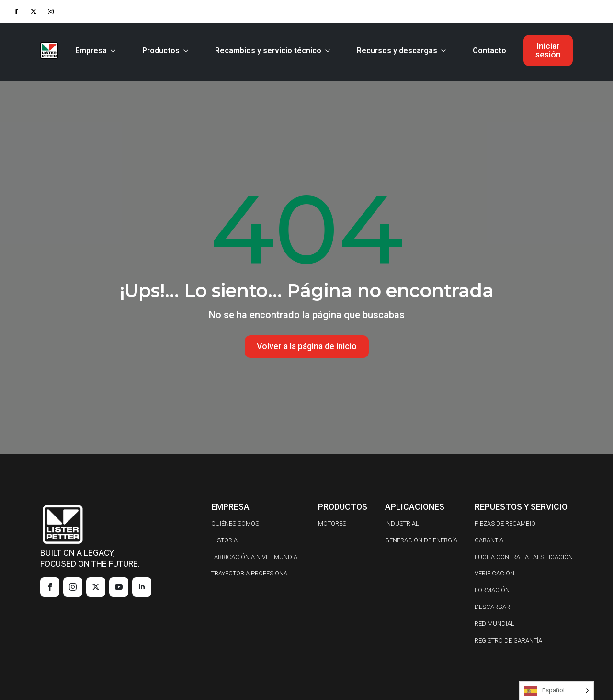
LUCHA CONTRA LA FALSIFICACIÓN (524, 557)
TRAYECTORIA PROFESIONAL (251, 574)
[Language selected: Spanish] (556, 691)
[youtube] (119, 587)
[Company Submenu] (115, 51)
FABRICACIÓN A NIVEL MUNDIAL (256, 557)
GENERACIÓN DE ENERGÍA (421, 541)
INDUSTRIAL (402, 524)
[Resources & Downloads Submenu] (445, 51)
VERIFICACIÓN (494, 574)
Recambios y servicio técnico (268, 51)
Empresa (91, 51)
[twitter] (34, 11)
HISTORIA (224, 541)
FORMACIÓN (492, 591)
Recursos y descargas (397, 51)
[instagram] (51, 11)
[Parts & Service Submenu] (329, 51)
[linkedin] (142, 587)
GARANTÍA (489, 541)
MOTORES (332, 524)
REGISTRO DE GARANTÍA (508, 640)
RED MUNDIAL (494, 624)
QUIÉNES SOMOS (235, 524)
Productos (161, 51)
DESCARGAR (492, 607)
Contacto (489, 51)
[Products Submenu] (188, 51)
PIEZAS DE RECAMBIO (505, 524)
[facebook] (16, 11)
